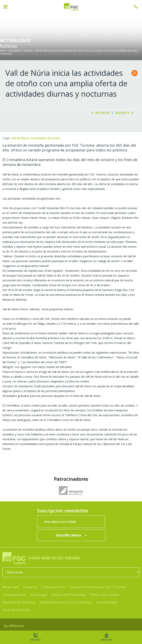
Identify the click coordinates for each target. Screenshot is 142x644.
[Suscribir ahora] (71, 535)
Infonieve (36, 637)
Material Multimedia (19, 602)
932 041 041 (138, 7)
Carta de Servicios (16, 610)
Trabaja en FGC (53, 587)
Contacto (30, 587)
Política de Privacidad (69, 595)
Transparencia (14, 595)
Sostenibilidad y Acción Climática (66, 602)
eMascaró (17, 626)
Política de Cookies (104, 595)
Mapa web (11, 587)
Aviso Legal (38, 595)
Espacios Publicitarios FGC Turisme (98, 587)
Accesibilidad (107, 602)
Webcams (106, 637)
